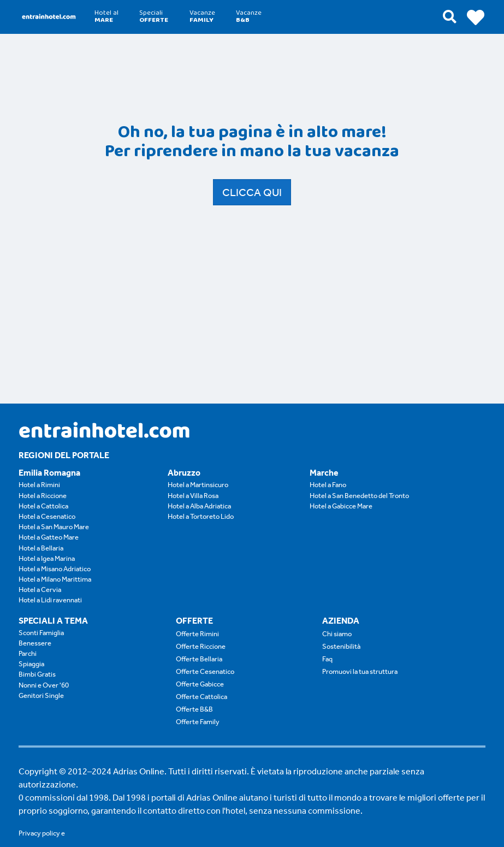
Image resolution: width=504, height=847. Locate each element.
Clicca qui (252, 192)
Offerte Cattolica (201, 697)
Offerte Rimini (197, 634)
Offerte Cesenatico (205, 671)
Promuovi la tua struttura (360, 671)
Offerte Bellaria (199, 659)
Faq (327, 659)
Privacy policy (39, 833)
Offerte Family (198, 722)
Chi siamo (337, 634)
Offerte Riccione (201, 646)
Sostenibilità (341, 646)
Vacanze (202, 16)
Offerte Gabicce (200, 684)
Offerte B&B (194, 709)
